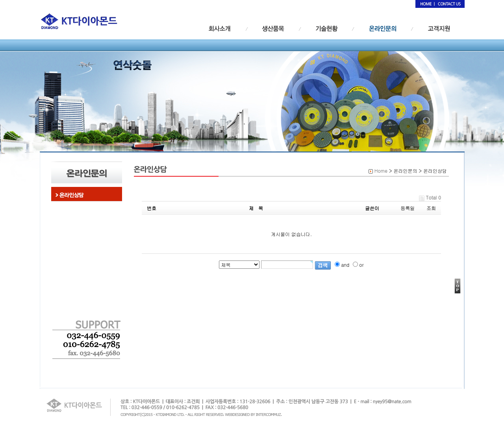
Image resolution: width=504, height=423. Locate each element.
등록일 (408, 208)
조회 (431, 208)
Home (381, 171)
